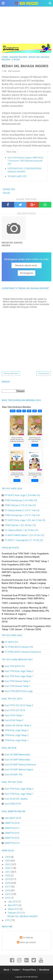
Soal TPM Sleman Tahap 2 (17, 681)
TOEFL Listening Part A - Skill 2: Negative (23, 603)
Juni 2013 (13, 902)
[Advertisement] (26, 28)
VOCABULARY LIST (17, 176)
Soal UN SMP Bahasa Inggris (19, 770)
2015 (8, 894)
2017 (8, 887)
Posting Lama (44, 374)
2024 (8, 861)
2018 (8, 883)
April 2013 (13, 905)
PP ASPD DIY (11, 642)
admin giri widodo (28, 942)
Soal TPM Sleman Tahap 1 (17, 686)
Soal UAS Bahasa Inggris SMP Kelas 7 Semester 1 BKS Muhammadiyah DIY (25, 161)
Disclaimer (44, 970)
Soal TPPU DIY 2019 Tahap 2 (19, 705)
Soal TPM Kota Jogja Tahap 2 (19, 671)
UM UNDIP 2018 (13, 818)
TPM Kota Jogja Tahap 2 (17, 735)
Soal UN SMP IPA (13, 775)
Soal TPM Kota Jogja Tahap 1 (19, 676)
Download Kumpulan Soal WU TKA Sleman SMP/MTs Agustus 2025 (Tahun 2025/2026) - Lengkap (25, 572)
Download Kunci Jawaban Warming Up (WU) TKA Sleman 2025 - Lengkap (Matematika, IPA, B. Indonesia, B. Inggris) (26, 611)
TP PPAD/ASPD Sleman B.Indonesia (23, 652)
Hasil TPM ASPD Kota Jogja (19, 691)
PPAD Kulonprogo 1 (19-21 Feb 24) (22, 515)
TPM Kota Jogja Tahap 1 (17, 740)
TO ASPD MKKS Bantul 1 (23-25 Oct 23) (24, 535)
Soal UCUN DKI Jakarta (16, 799)
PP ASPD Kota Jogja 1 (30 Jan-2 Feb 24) (25, 520)
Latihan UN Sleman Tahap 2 (18, 725)
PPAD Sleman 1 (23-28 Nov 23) (20, 525)
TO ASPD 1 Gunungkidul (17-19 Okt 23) (24, 540)
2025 (8, 857)
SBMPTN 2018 (12, 823)
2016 (8, 890)
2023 (8, 864)
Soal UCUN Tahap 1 (14, 715)
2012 (8, 920)
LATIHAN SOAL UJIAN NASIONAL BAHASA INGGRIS (25, 170)
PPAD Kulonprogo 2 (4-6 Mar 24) (21, 500)
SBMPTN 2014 (12, 843)
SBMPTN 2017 (12, 828)
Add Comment (14, 71)
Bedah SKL (9, 189)
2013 (8, 898)
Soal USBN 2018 (13, 804)
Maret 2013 (14, 909)
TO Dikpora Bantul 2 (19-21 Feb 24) (22, 510)
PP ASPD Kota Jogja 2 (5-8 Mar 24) (22, 495)
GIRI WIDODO (33, 977)
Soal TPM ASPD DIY (15, 666)
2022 (8, 868)
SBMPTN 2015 (12, 838)
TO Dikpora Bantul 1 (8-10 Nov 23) (21, 530)
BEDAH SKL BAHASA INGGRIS (12, 244)
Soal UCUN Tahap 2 (14, 720)
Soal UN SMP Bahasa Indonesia (20, 765)
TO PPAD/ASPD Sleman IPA (19, 647)
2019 (8, 879)
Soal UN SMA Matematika (17, 755)
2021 (8, 872)
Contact (16, 970)
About (6, 970)
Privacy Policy (29, 970)
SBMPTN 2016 (12, 833)
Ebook (7, 193)
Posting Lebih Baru (11, 374)
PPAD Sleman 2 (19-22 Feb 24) (20, 505)
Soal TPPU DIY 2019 (15, 710)
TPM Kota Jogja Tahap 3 (17, 730)
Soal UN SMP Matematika (17, 760)
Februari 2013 (15, 913)
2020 (8, 876)
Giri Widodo (28, 938)
